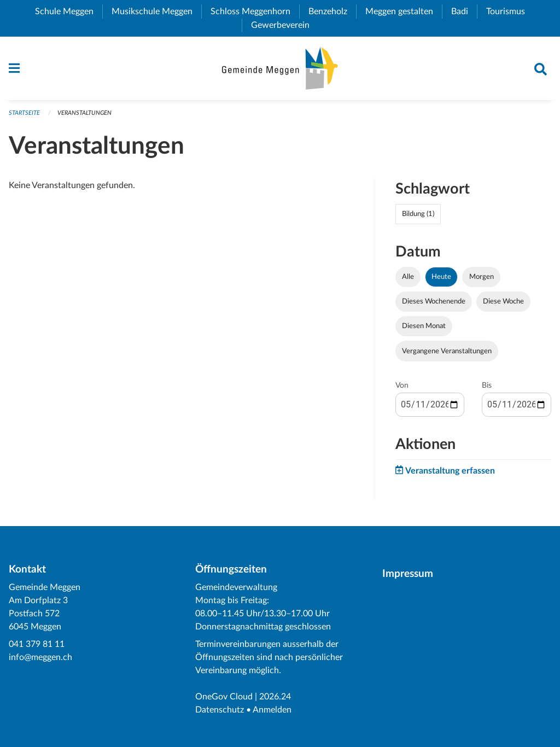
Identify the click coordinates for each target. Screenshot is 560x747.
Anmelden (272, 710)
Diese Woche (503, 301)
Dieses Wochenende (434, 301)
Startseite (24, 113)
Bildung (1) (418, 214)
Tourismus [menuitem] (510, 11)
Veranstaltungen (84, 113)
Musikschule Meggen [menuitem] (156, 11)
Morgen (482, 277)
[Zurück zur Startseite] (280, 68)
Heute (441, 277)
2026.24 (275, 697)
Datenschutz (220, 710)
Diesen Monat (424, 326)
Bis (487, 386)
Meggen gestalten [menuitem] (404, 11)
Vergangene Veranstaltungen (447, 351)
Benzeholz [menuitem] (332, 11)
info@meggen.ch (40, 657)
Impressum (408, 574)
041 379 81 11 (37, 644)
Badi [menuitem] (464, 11)
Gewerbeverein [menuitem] (285, 25)
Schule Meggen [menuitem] (69, 11)
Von (402, 386)
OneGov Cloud (224, 697)
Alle (408, 277)
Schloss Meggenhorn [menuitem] (255, 11)
